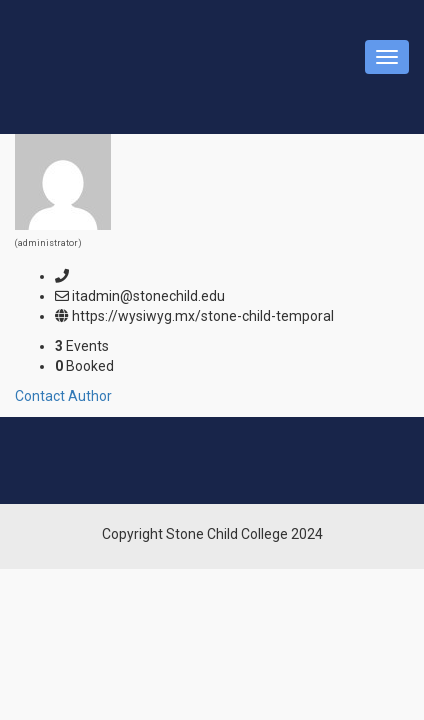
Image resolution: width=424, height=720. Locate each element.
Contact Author (63, 396)
